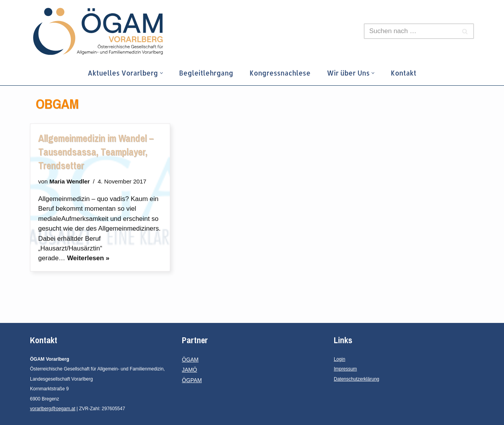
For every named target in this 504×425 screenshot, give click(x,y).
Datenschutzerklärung (357, 379)
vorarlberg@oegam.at (53, 409)
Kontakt (404, 73)
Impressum (345, 369)
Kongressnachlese (280, 73)
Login (339, 359)
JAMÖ (189, 370)
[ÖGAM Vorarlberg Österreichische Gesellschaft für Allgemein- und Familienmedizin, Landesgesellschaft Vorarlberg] (98, 31)
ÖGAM (190, 360)
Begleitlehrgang (206, 73)
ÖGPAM (192, 380)
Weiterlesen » (89, 258)
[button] (161, 73)
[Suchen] (410, 31)
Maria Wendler (70, 181)
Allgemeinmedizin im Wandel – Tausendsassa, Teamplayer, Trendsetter (96, 152)
